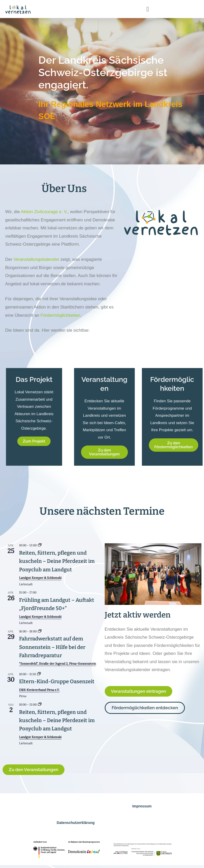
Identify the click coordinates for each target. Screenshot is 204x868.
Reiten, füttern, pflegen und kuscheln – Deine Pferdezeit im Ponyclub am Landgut (57, 561)
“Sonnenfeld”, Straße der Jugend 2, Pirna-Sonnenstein (58, 663)
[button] (148, 9)
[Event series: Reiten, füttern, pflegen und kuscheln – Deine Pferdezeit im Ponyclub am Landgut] (40, 545)
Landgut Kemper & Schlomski (40, 578)
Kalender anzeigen (19, 751)
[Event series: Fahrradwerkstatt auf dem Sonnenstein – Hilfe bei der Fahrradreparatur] (40, 631)
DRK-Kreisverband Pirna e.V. (39, 690)
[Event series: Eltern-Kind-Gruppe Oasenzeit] (39, 674)
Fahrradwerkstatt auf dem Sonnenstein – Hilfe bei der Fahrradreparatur (52, 647)
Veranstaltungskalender (36, 259)
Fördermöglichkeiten (60, 315)
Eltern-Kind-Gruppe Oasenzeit (57, 681)
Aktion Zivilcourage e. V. (44, 212)
